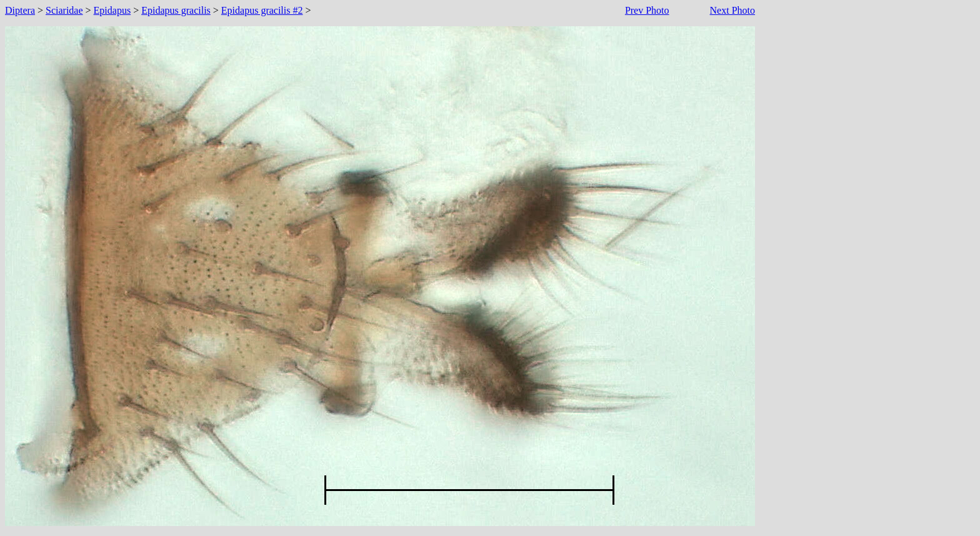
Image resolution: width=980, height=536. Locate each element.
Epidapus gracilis (176, 10)
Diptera (20, 10)
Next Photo (732, 10)
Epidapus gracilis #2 (262, 10)
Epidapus (112, 10)
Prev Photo (647, 10)
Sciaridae (64, 10)
